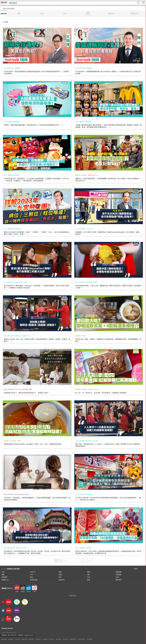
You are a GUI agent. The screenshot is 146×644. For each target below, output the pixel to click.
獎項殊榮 (90, 639)
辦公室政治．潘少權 (92, 441)
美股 (61, 575)
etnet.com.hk (13, 569)
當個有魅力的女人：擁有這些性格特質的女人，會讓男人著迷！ (27, 393)
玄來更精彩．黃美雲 (92, 282)
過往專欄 (82, 441)
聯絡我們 (25, 639)
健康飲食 (78, 389)
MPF (60, 577)
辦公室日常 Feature (21, 282)
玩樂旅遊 (10, 122)
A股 (88, 575)
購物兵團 (17, 122)
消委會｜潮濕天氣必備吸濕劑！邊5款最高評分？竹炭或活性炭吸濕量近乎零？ (32, 125)
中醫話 (84, 336)
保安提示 (52, 639)
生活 (5, 68)
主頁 (3, 572)
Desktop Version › (8, 628)
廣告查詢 (18, 639)
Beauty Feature (24, 494)
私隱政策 (38, 639)
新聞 (60, 572)
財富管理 (10, 68)
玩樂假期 (17, 175)
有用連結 (65, 639)
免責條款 (31, 639)
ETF (31, 575)
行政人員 (90, 229)
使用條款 (45, 639)
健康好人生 (5, 580)
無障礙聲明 (73, 639)
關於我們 (119, 580)
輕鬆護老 (78, 175)
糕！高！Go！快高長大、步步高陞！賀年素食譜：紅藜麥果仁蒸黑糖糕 (101, 393)
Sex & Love (18, 389)
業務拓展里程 (82, 639)
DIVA (117, 577)
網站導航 (59, 639)
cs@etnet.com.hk (29, 635)
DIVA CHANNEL (9, 389)
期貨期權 (119, 572)
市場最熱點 (17, 68)
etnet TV (33, 572)
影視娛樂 (10, 229)
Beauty (17, 494)
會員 (89, 580)
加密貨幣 (4, 577)
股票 (89, 572)
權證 (3, 575)
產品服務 (11, 639)
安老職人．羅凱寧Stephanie (90, 175)
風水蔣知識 (17, 229)
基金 (32, 577)
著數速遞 (88, 122)
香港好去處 (34, 580)
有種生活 (90, 494)
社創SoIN (62, 580)
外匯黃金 (119, 575)
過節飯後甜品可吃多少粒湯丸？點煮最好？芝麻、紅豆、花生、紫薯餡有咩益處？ (33, 444)
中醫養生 (78, 336)
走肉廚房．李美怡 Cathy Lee (90, 389)
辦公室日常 (82, 229)
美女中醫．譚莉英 (16, 441)
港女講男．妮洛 (27, 389)
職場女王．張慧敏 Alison (23, 336)
